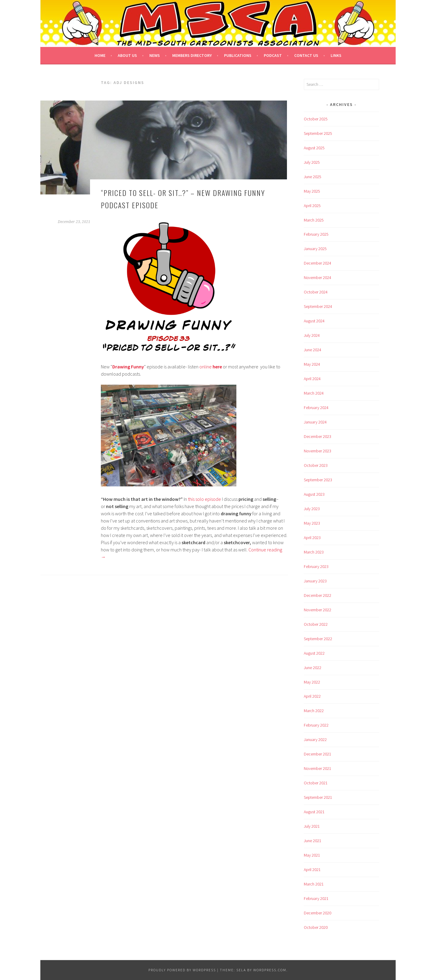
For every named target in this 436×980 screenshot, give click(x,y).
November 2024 (318, 278)
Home (100, 55)
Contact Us (306, 55)
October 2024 (316, 292)
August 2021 (314, 812)
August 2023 (314, 494)
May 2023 (312, 523)
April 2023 (312, 538)
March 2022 (314, 711)
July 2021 (312, 826)
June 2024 (313, 350)
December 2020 (318, 913)
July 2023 (312, 509)
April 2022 (312, 696)
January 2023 (315, 581)
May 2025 (312, 191)
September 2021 (318, 797)
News (155, 55)
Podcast (273, 55)
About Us (127, 55)
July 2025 (312, 162)
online (211, 367)
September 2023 (318, 480)
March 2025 (314, 220)
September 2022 (318, 639)
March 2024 (314, 393)
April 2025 (312, 206)
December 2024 (318, 263)
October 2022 (316, 624)
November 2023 (318, 451)
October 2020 (316, 927)
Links (336, 55)
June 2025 (313, 177)
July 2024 (312, 335)
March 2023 (314, 552)
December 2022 (318, 595)
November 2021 (318, 768)
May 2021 (312, 855)
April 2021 (312, 870)
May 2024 (312, 364)
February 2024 (316, 408)
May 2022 (312, 682)
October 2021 (316, 783)
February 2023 (316, 566)
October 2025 (316, 119)
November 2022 (318, 610)
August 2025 (314, 148)
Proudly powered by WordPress (182, 970)
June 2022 (313, 668)
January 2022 (315, 740)
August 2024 (314, 321)
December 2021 (318, 754)
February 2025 (316, 234)
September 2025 (318, 133)
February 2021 (316, 898)
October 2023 (316, 465)
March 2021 (314, 884)
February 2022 (316, 725)
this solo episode (204, 499)
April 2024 (312, 379)
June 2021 (313, 841)
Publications (238, 55)
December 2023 (318, 436)
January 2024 (315, 422)
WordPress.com (270, 970)
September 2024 (318, 306)
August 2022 (314, 653)
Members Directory (192, 55)
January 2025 (315, 249)
